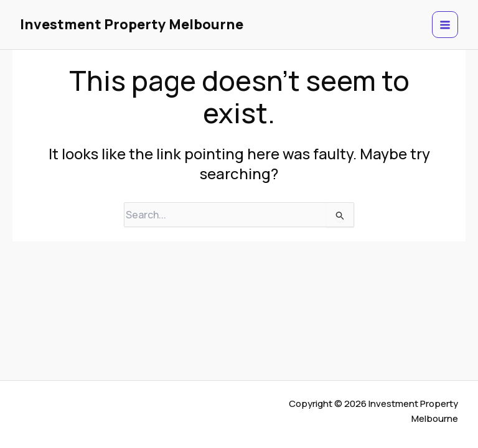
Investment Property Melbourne (132, 24)
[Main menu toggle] (445, 25)
